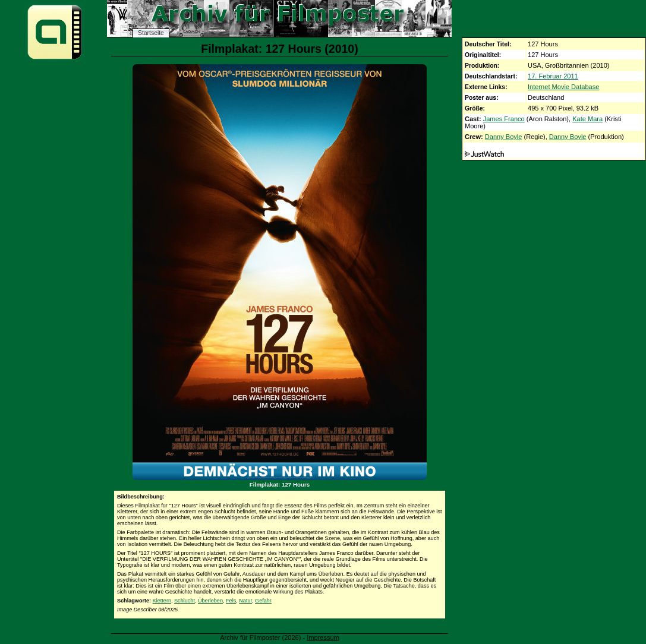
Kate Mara (587, 119)
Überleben (210, 601)
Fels (231, 601)
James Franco (504, 119)
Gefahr (263, 601)
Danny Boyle (504, 137)
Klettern (162, 601)
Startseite (151, 33)
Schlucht (185, 601)
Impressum (323, 637)
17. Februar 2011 (553, 76)
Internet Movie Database (563, 87)
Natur (245, 601)
